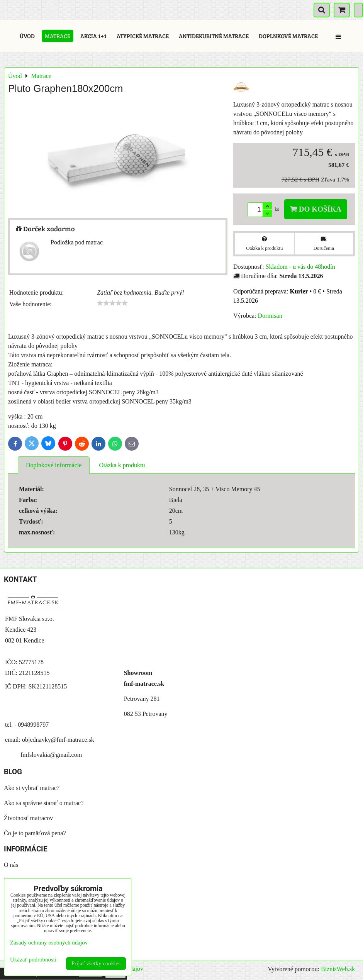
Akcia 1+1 (93, 36)
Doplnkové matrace (288, 36)
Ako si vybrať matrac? (32, 788)
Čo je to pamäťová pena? (35, 833)
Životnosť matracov (28, 818)
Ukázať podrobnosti (33, 960)
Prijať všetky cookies (96, 963)
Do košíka (316, 209)
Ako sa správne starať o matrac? (44, 803)
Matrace (58, 36)
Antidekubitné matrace (214, 36)
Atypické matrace (143, 36)
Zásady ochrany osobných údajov (49, 943)
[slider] (112, 303)
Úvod (27, 36)
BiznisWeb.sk (338, 969)
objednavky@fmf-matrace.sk (58, 740)
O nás (11, 865)
